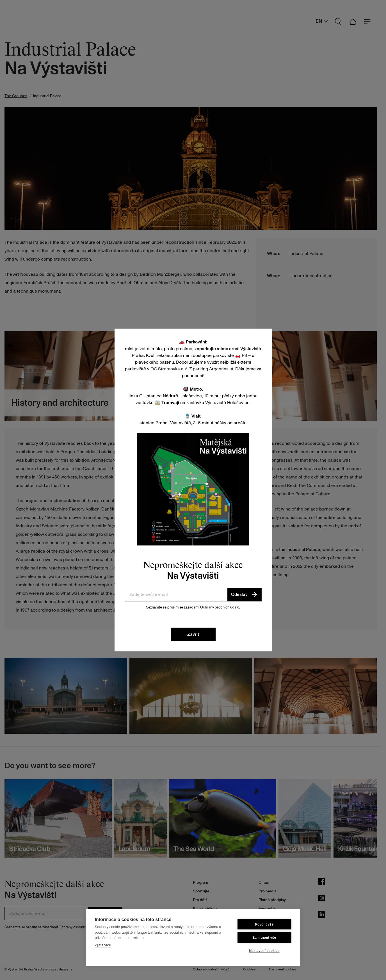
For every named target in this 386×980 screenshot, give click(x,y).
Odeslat (245, 594)
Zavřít (193, 635)
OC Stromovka (165, 369)
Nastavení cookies (264, 951)
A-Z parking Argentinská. (209, 369)
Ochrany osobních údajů (220, 607)
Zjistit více (103, 945)
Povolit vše (264, 924)
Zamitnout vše (264, 938)
